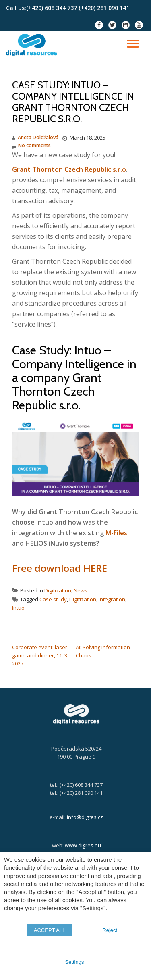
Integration (112, 599)
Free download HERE (60, 568)
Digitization (58, 590)
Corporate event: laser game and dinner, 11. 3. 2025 (40, 655)
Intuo (18, 608)
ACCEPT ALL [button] (50, 930)
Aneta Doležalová (38, 137)
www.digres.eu (83, 845)
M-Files (116, 533)
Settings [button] (75, 962)
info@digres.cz (85, 817)
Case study (53, 599)
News (81, 590)
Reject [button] (110, 930)
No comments (31, 146)
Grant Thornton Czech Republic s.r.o (69, 169)
